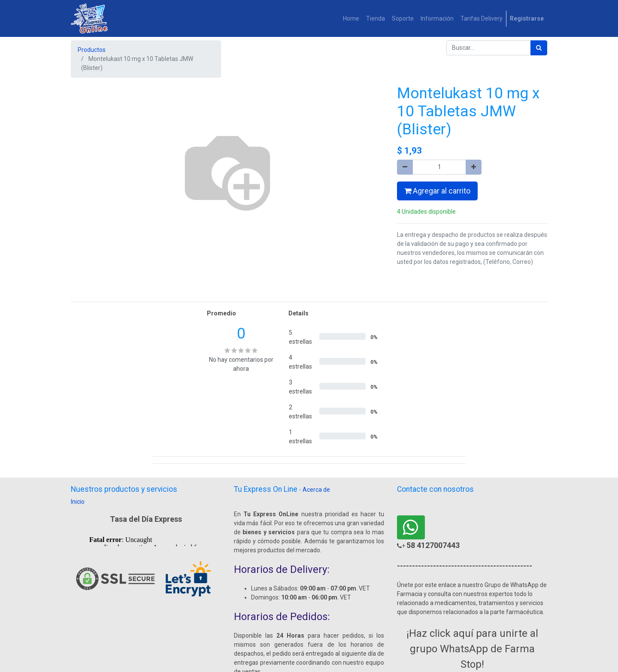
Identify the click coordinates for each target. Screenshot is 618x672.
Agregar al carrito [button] (437, 191)
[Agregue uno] (474, 167)
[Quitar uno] (405, 167)
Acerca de (316, 490)
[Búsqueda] (539, 48)
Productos (92, 50)
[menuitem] (351, 19)
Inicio (78, 502)
